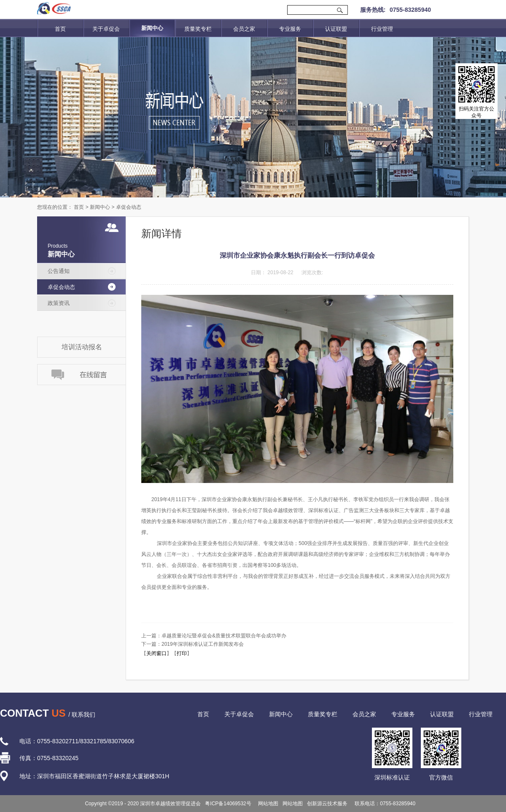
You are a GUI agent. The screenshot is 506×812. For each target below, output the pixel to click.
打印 (182, 653)
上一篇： (214, 636)
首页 (60, 29)
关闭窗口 (156, 653)
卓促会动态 (129, 207)
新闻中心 (100, 207)
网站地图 (267, 804)
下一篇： (192, 644)
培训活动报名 (82, 347)
